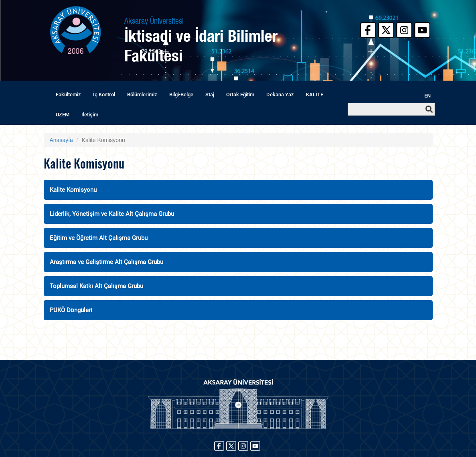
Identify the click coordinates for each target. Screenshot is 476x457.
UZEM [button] (63, 115)
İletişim (90, 115)
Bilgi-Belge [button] (181, 94)
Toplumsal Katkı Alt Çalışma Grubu (96, 286)
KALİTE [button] (315, 94)
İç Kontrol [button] (104, 94)
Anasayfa (61, 140)
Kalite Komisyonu (73, 190)
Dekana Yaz (280, 94)
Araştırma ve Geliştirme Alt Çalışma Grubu (106, 262)
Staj (210, 94)
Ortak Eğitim (240, 94)
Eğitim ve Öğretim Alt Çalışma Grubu (99, 238)
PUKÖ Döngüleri (71, 310)
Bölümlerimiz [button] (142, 94)
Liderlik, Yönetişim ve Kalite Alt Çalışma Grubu (112, 214)
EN (427, 96)
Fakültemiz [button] (68, 94)
